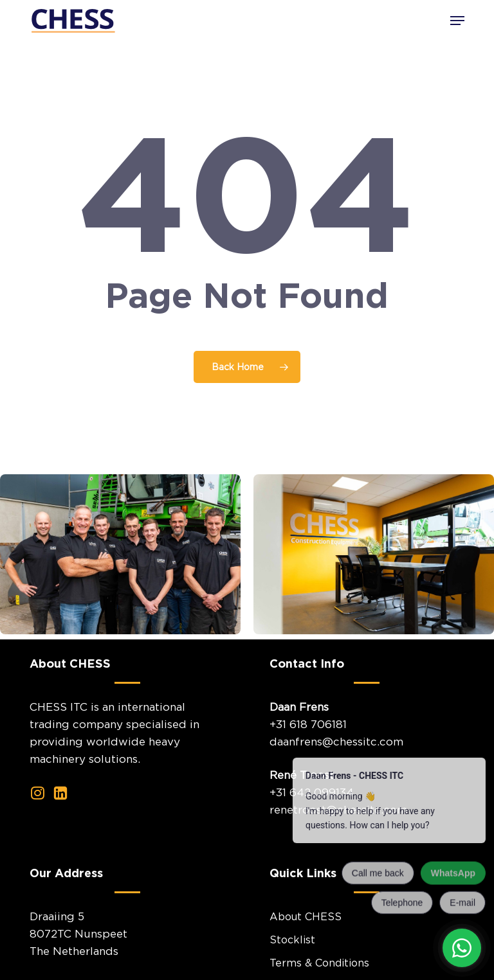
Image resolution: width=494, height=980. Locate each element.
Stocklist (292, 940)
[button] (457, 21)
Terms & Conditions (319, 963)
